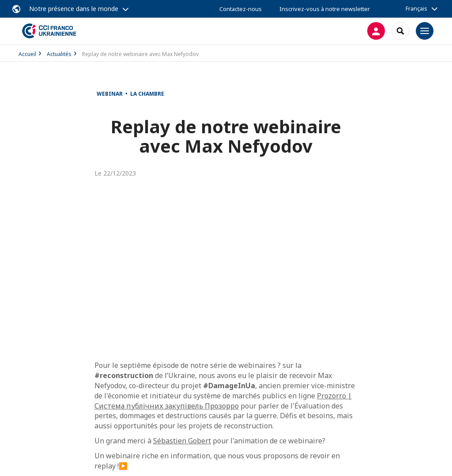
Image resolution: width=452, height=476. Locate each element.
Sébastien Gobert (182, 441)
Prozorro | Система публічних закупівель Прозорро (223, 401)
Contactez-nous (241, 9)
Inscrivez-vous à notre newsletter (325, 9)
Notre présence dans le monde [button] (74, 9)
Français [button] (416, 8)
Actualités (59, 54)
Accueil (27, 54)
